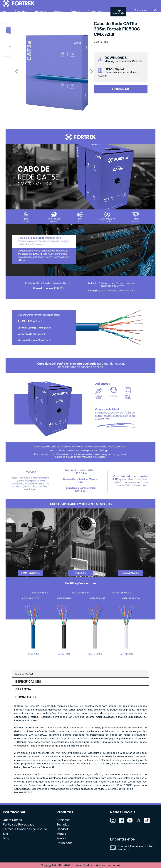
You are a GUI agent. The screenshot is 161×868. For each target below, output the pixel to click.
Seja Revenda (118, 12)
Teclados (21, 12)
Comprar (121, 89)
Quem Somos (12, 820)
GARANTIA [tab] (23, 689)
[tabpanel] (80, 749)
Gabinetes (63, 820)
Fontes (75, 12)
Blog (6, 838)
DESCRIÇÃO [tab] (24, 674)
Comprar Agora (140, 12)
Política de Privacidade (19, 824)
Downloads (95, 12)
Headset (40, 12)
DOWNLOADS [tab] (26, 697)
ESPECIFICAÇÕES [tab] (28, 682)
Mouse (58, 12)
